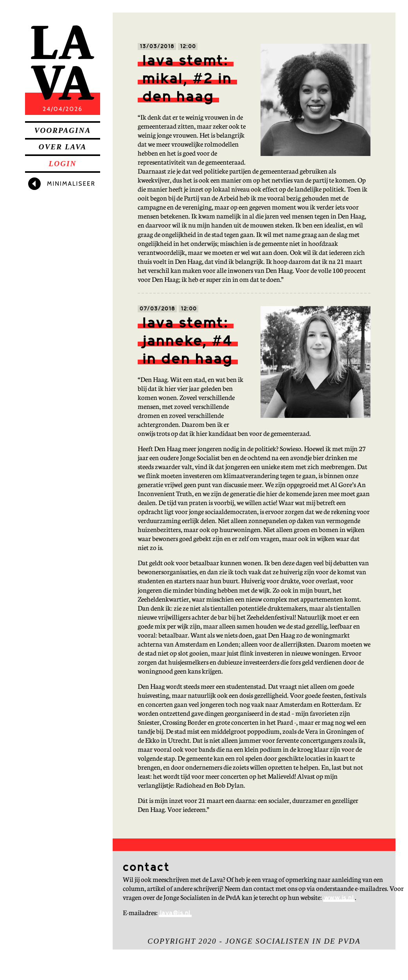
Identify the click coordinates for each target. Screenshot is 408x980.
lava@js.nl (175, 913)
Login (63, 164)
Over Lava (63, 147)
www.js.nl (339, 898)
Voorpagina (63, 130)
